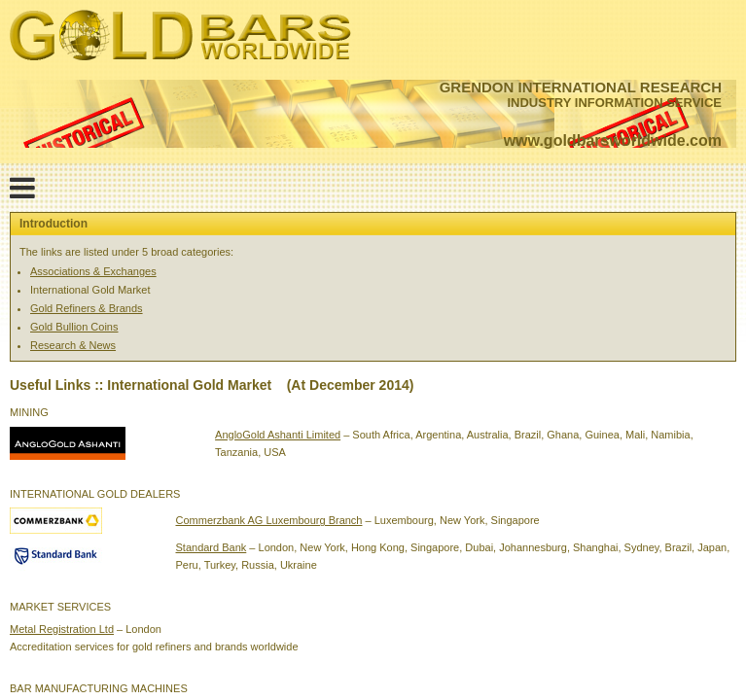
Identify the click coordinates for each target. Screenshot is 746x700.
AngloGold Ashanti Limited (278, 435)
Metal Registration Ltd (62, 629)
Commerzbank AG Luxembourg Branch (269, 520)
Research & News (73, 345)
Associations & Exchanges (93, 271)
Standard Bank (212, 547)
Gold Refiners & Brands (87, 308)
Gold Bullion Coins (74, 327)
